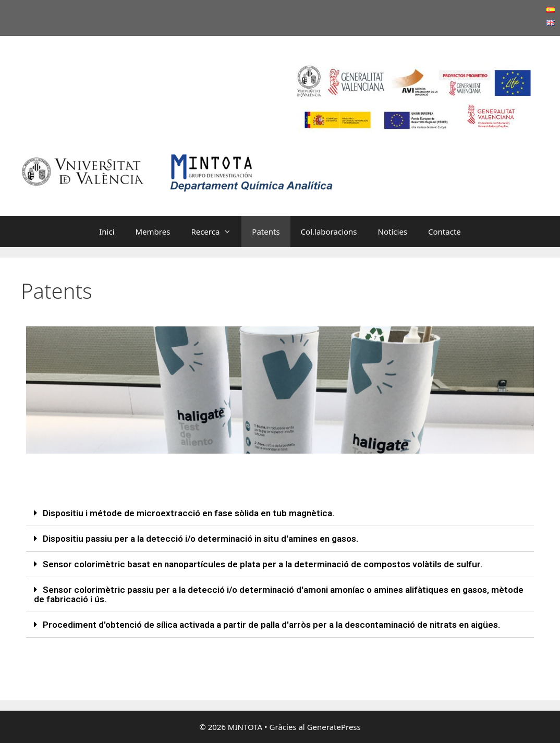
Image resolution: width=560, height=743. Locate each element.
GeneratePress (334, 727)
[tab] (280, 513)
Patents (266, 232)
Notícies (393, 232)
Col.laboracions (329, 232)
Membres (153, 232)
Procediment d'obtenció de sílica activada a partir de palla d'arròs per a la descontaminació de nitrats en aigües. (271, 625)
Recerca (216, 232)
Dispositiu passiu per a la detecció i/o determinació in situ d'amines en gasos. (200, 539)
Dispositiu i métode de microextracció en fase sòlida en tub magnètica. (188, 513)
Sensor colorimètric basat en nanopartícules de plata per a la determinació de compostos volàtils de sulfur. (263, 564)
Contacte (445, 232)
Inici (107, 232)
